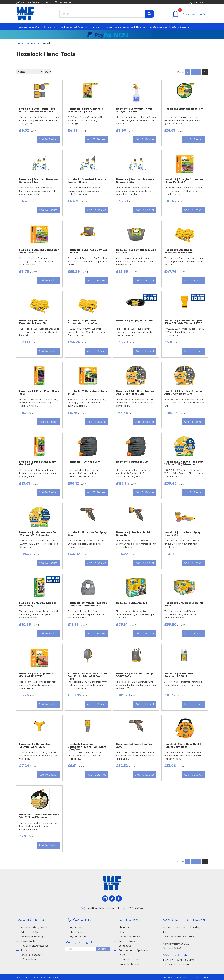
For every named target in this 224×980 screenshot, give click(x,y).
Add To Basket (48, 139)
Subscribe (103, 949)
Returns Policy (127, 941)
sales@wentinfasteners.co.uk (34, 2)
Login (196, 2)
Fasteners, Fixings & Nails (29, 27)
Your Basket (189, 14)
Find (149, 14)
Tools (24, 950)
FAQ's (122, 955)
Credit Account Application (134, 950)
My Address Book (80, 937)
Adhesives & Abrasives (76, 27)
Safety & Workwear (159, 27)
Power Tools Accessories (34, 946)
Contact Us (125, 946)
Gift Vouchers (28, 959)
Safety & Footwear (31, 955)
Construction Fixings (53, 27)
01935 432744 (65, 2)
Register (204, 2)
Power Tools (28, 941)
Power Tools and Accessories (119, 27)
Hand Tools (141, 27)
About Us (124, 927)
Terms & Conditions (129, 959)
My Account (77, 927)
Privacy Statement (129, 964)
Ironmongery (96, 27)
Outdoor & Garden (180, 27)
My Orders (76, 932)
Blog (121, 932)
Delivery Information (130, 937)
